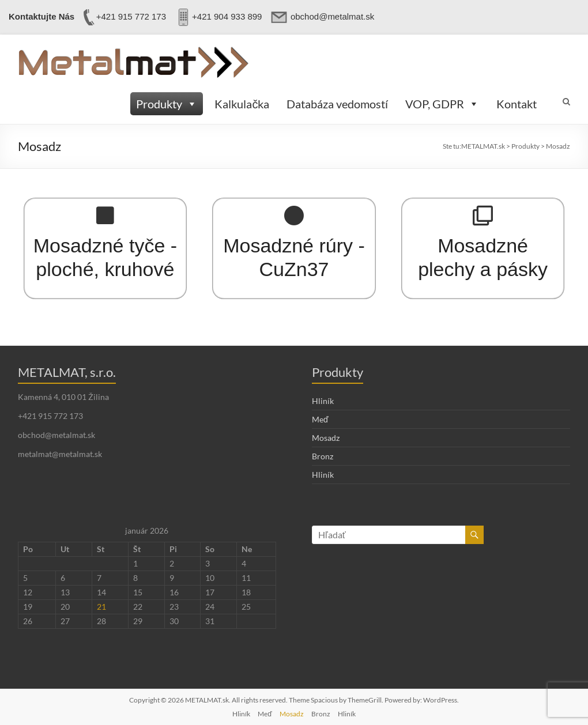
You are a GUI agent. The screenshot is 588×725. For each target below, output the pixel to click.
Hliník (323, 401)
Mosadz (326, 438)
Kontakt (517, 104)
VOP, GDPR (442, 104)
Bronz (323, 456)
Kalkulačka (242, 104)
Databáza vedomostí (337, 104)
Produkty (167, 104)
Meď (320, 419)
